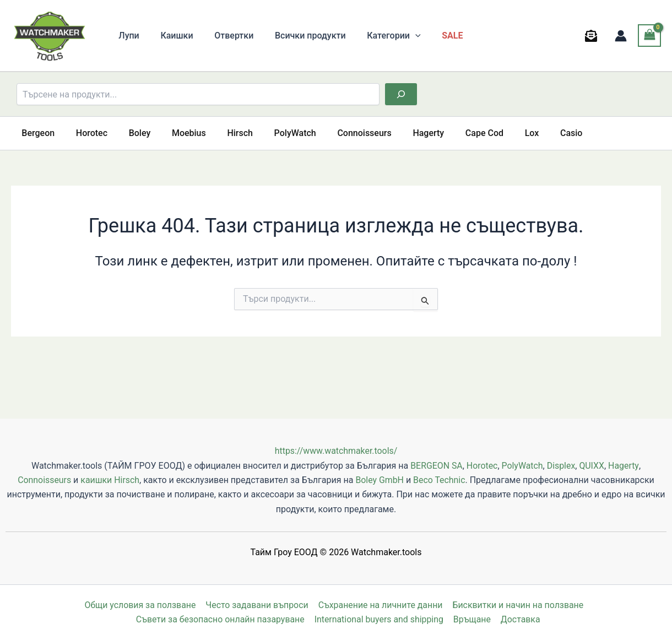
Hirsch (223, 133)
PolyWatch (275, 133)
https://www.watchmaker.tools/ (336, 451)
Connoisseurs (340, 133)
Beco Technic (440, 480)
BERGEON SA (436, 466)
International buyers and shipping (380, 619)
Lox (497, 133)
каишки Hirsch (110, 480)
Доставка (520, 619)
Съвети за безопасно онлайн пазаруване (221, 619)
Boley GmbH (380, 480)
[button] (399, 36)
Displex (561, 466)
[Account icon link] (621, 36)
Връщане (473, 619)
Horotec (86, 133)
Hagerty (401, 133)
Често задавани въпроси (257, 605)
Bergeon (36, 133)
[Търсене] (401, 94)
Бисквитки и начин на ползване (518, 605)
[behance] (593, 36)
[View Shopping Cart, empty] (649, 36)
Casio (533, 133)
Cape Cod (453, 133)
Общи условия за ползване (140, 605)
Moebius (176, 133)
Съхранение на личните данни (380, 605)
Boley (131, 133)
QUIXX (593, 466)
